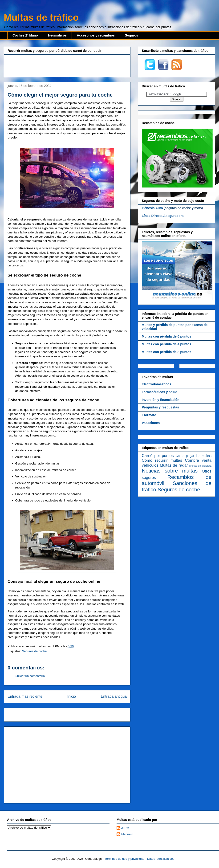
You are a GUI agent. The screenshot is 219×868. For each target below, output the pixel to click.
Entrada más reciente (25, 696)
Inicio (72, 696)
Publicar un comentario (29, 676)
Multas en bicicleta (200, 466)
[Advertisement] (67, 65)
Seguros (131, 35)
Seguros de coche (34, 651)
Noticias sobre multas (170, 471)
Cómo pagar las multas (193, 456)
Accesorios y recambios (96, 35)
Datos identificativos (161, 859)
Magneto (127, 834)
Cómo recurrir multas (162, 460)
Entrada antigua (114, 696)
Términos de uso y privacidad (124, 859)
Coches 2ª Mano (25, 35)
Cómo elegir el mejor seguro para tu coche (60, 95)
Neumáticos (57, 35)
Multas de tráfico (41, 17)
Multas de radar (174, 465)
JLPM (125, 828)
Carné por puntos (158, 456)
